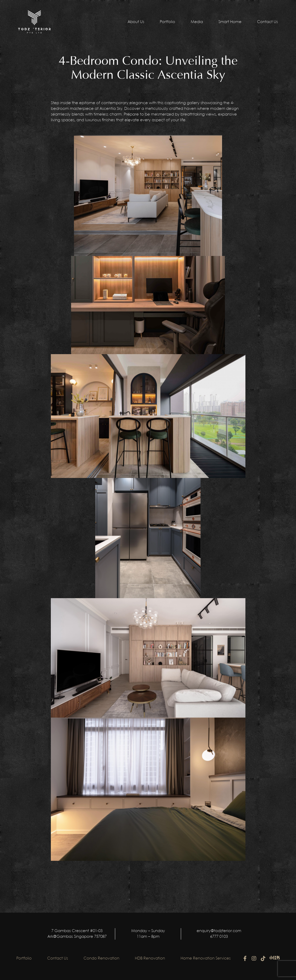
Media (197, 22)
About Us (136, 22)
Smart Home (230, 22)
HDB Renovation (150, 958)
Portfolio (167, 22)
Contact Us (267, 22)
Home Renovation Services (206, 958)
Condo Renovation (101, 958)
